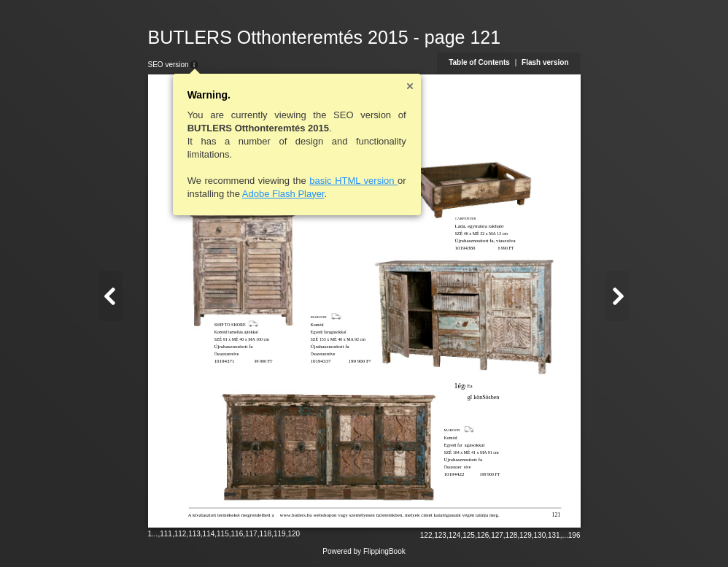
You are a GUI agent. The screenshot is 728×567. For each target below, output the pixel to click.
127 (497, 535)
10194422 (454, 474)
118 (265, 534)
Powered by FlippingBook (364, 551)
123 (440, 535)
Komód (451, 438)
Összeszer (453, 467)
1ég (460, 386)
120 (294, 534)
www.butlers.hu (296, 515)
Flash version (545, 62)
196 (574, 535)
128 (512, 535)
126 (483, 535)
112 (181, 534)
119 (280, 534)
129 (526, 535)
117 (251, 534)
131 (554, 535)
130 (540, 535)
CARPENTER (466, 219)
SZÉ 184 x (454, 452)
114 (209, 534)
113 (194, 534)
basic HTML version (353, 181)
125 (469, 535)
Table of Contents (479, 62)
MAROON (452, 430)
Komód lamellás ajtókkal (236, 332)
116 (237, 534)
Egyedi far (453, 445)
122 (426, 535)
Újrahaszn (454, 460)
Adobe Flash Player (283, 194)
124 (455, 535)
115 (223, 534)
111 (166, 534)
